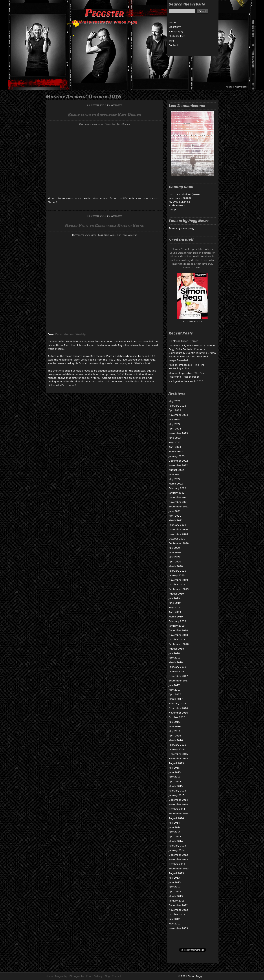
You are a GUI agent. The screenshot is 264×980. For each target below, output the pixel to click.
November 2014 (178, 804)
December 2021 (178, 497)
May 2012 (175, 924)
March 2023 (176, 452)
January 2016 (177, 749)
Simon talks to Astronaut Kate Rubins (104, 115)
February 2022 (177, 488)
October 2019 (177, 585)
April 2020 (175, 562)
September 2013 (179, 869)
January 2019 (177, 626)
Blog (171, 41)
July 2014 (174, 823)
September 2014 (179, 814)
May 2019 (175, 607)
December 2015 (178, 754)
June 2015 (175, 772)
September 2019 (179, 589)
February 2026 (177, 406)
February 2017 (177, 704)
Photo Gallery (177, 36)
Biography (175, 27)
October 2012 (177, 914)
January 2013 (177, 901)
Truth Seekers (177, 205)
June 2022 (175, 475)
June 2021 (175, 511)
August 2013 (176, 873)
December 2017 (178, 676)
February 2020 (177, 571)
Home (172, 22)
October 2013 (177, 864)
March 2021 (176, 520)
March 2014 (176, 841)
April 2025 (175, 410)
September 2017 (179, 681)
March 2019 (176, 617)
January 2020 (177, 575)
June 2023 (175, 438)
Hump (172, 209)
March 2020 (176, 566)
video (101, 124)
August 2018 (176, 649)
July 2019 (174, 598)
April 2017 (175, 694)
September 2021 (179, 507)
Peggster (104, 13)
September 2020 (179, 543)
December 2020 (178, 530)
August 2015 (176, 763)
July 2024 (174, 419)
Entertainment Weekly (70, 334)
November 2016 (178, 713)
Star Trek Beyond (121, 124)
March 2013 (176, 896)
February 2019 (177, 621)
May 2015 (175, 777)
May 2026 (175, 401)
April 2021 (175, 516)
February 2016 (177, 745)
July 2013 (174, 878)
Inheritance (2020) (180, 198)
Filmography (176, 31)
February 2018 (177, 667)
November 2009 (178, 928)
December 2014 (178, 800)
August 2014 (176, 818)
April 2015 (175, 781)
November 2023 (178, 433)
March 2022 (176, 484)
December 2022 (178, 461)
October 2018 (177, 640)
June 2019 (175, 603)
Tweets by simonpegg (182, 228)
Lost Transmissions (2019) (184, 194)
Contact (173, 45)
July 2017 (174, 685)
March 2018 (176, 662)
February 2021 (177, 525)
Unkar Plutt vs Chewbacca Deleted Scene (104, 225)
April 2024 (175, 429)
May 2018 (175, 658)
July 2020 (174, 548)
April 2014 (175, 837)
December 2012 (178, 905)
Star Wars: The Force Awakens (121, 235)
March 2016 (176, 740)
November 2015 (178, 759)
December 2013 (178, 855)
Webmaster (116, 105)
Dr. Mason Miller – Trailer (183, 341)
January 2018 (177, 671)
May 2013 (175, 887)
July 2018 (174, 653)
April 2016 (175, 736)
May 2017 (175, 690)
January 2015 (177, 795)
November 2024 (178, 415)
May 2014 (175, 832)
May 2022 (175, 479)
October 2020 (177, 539)
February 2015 (177, 791)
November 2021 (178, 502)
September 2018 (179, 644)
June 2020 (175, 552)
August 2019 (176, 594)
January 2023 (177, 456)
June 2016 (175, 726)
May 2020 (175, 557)
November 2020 (178, 534)
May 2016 (175, 731)
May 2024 (175, 424)
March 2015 (176, 786)
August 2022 (176, 470)
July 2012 (174, 919)
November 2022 (178, 465)
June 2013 (175, 882)
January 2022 (177, 493)
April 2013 (175, 892)
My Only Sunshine (179, 202)
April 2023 (175, 447)
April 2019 (175, 612)
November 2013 (178, 859)
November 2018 (178, 635)
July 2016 (174, 722)
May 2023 (175, 442)
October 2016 (177, 717)
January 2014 (177, 850)
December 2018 (178, 630)
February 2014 (177, 846)
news (94, 124)
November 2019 (178, 580)
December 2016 (178, 708)
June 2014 (175, 827)
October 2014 (177, 809)
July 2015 (174, 768)
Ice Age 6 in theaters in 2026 (186, 381)
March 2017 (176, 699)
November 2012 (178, 910)
